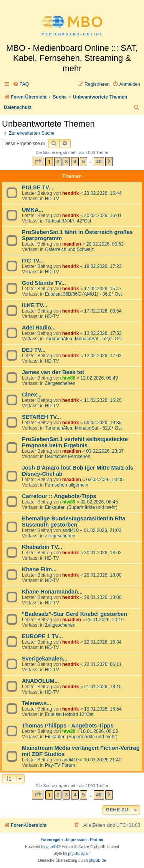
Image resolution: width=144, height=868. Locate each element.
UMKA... (33, 210)
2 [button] (58, 161)
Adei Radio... (39, 328)
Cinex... (32, 395)
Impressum (76, 840)
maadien (72, 244)
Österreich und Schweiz (70, 249)
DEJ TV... (34, 350)
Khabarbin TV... (42, 547)
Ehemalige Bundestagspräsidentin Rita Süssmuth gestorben (74, 522)
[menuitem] (21, 84)
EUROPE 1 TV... (42, 636)
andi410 (70, 530)
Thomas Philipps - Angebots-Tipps (68, 726)
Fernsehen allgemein (67, 485)
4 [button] (75, 161)
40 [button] (99, 161)
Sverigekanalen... (45, 659)
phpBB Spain (79, 854)
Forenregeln (52, 840)
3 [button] (66, 161)
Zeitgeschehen (60, 383)
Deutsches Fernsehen (68, 457)
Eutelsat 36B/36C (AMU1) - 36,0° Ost (83, 294)
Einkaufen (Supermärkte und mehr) (81, 507)
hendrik (71, 193)
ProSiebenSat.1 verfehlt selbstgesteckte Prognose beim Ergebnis (75, 442)
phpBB (52, 847)
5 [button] (84, 161)
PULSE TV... (38, 187)
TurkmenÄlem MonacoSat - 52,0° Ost (84, 339)
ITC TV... (33, 261)
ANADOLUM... (41, 681)
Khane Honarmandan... (52, 592)
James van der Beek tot (53, 372)
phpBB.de (98, 860)
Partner (97, 840)
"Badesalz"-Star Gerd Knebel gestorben (74, 614)
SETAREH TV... (41, 417)
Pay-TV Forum (60, 765)
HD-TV (52, 199)
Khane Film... (39, 569)
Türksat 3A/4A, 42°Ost (68, 221)
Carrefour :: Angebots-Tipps (59, 496)
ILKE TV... (35, 305)
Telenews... (36, 703)
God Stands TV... (44, 283)
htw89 (69, 378)
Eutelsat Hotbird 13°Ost (69, 714)
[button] (38, 161)
